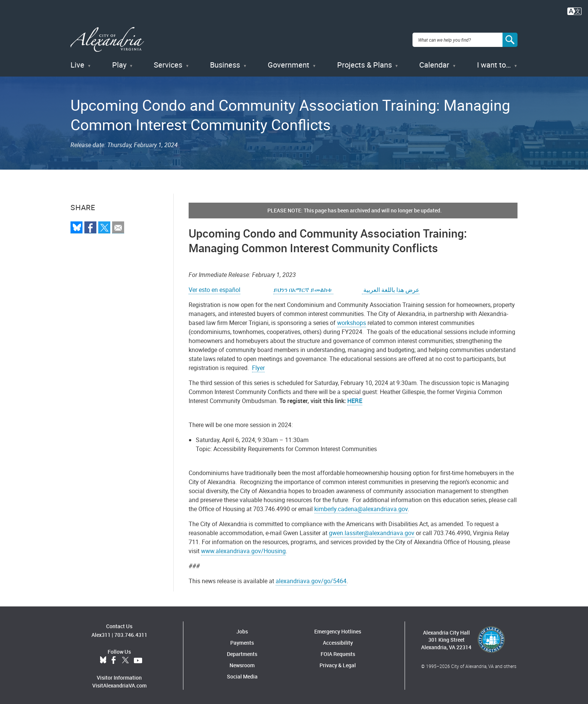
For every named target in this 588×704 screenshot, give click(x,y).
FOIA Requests (338, 653)
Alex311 (101, 633)
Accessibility (338, 642)
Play (119, 64)
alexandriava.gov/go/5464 (311, 580)
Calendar (434, 64)
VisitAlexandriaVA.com (119, 684)
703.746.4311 (131, 633)
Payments (242, 642)
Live (77, 64)
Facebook (114, 659)
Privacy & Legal (338, 664)
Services (168, 64)
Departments (242, 653)
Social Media (242, 675)
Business (225, 64)
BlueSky (103, 659)
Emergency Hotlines (338, 630)
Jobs (242, 630)
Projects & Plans (364, 64)
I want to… (494, 64)
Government (289, 64)
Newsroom (242, 664)
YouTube (138, 659)
